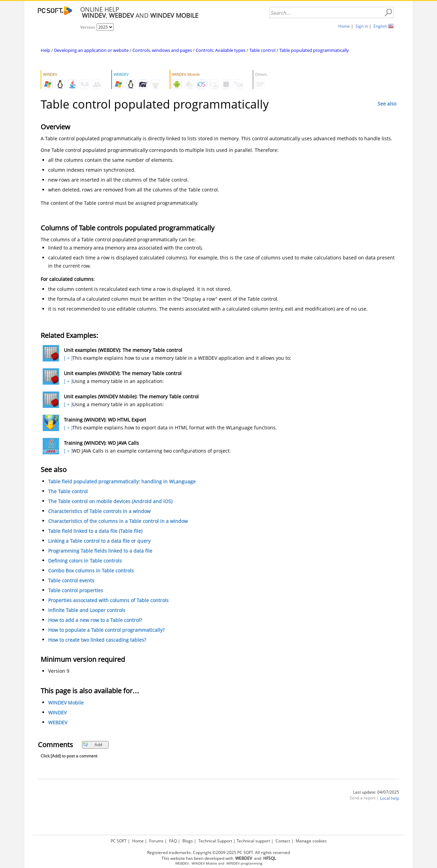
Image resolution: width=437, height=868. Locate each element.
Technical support (253, 841)
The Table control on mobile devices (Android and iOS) (110, 501)
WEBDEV (58, 722)
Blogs (188, 841)
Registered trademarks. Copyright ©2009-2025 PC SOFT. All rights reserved (218, 852)
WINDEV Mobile (66, 703)
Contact (283, 841)
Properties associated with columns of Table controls (108, 600)
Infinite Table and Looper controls (87, 610)
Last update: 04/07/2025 (376, 792)
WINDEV (57, 713)
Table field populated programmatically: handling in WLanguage (122, 481)
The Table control (68, 491)
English (380, 26)
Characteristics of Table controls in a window (99, 511)
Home (344, 26)
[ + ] (67, 358)
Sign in (362, 26)
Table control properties (76, 590)
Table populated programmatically (314, 50)
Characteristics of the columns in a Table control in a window (118, 521)
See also (387, 104)
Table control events (71, 580)
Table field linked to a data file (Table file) (95, 531)
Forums (156, 841)
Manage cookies (311, 841)
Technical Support (215, 841)
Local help (390, 798)
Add (92, 745)
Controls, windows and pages (162, 50)
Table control (262, 50)
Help (45, 50)
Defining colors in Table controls (85, 561)
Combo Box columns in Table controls (91, 571)
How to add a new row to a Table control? (95, 620)
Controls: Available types (221, 50)
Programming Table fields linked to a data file (100, 551)
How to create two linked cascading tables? (97, 640)
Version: (88, 27)
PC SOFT (119, 841)
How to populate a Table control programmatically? (106, 630)
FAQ (173, 841)
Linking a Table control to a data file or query (99, 541)
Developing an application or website (91, 50)
